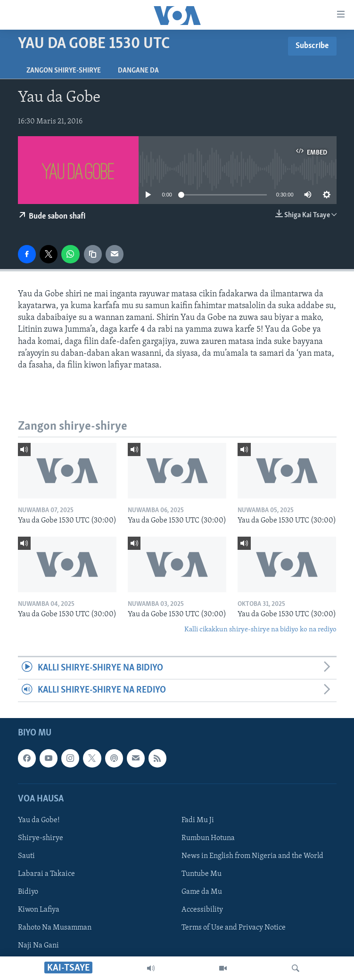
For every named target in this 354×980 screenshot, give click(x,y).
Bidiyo (28, 892)
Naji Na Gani (38, 946)
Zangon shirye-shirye (64, 71)
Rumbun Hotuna (208, 838)
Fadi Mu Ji (198, 820)
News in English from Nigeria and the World (252, 856)
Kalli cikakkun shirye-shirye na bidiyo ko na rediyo (260, 630)
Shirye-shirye (41, 838)
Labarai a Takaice (46, 874)
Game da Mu (202, 892)
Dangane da (138, 71)
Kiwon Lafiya (39, 910)
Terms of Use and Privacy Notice (234, 928)
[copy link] (93, 254)
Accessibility (202, 910)
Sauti (26, 856)
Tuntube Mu (202, 874)
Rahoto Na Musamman (55, 928)
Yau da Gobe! (39, 820)
